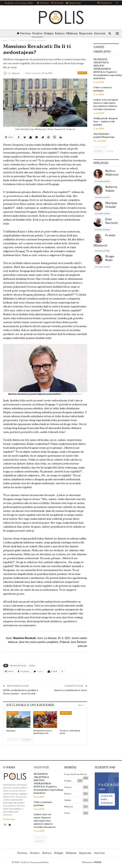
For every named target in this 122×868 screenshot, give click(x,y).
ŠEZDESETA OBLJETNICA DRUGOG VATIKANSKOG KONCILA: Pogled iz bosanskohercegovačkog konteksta (48, 783)
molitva (32, 666)
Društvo (38, 33)
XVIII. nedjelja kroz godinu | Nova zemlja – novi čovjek (21, 692)
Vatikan (68, 800)
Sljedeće (27, 740)
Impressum (73, 3)
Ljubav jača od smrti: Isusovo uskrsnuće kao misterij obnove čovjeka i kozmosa (106, 104)
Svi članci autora (102, 181)
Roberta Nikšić (111, 189)
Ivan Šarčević (112, 221)
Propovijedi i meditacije (76, 774)
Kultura (61, 33)
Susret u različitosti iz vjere (71, 690)
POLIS (98, 862)
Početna (43, 3)
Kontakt (57, 3)
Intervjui (99, 853)
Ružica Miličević (112, 173)
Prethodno (13, 740)
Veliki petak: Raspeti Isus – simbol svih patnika (106, 121)
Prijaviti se (105, 3)
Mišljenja (74, 33)
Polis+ (67, 813)
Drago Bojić (110, 258)
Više (100, 33)
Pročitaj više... (10, 819)
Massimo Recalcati (18, 666)
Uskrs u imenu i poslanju (103, 89)
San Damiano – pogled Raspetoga (104, 135)
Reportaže (89, 33)
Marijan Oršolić (111, 205)
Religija (50, 33)
